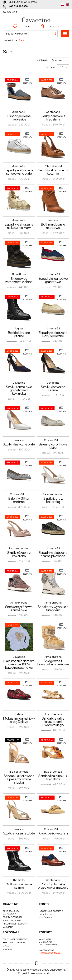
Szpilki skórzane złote (19, 833)
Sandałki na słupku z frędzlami (53, 777)
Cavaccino (11, 904)
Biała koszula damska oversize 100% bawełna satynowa (19, 664)
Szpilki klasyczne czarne (53, 388)
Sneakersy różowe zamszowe (19, 608)
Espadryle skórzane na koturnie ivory (19, 226)
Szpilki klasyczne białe (19, 444)
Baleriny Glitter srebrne (19, 500)
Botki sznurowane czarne (19, 886)
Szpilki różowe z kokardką (19, 554)
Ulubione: (27, 26)
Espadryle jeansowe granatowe (53, 280)
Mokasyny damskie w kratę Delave (19, 720)
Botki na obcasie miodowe (53, 226)
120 (63, 67)
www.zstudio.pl (45, 973)
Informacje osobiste (51, 911)
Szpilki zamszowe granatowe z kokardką (19, 390)
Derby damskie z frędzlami (53, 118)
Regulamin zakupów (14, 943)
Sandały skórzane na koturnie (53, 172)
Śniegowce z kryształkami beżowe (53, 663)
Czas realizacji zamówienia (12, 912)
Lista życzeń (46, 914)
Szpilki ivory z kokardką (53, 500)
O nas (6, 946)
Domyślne (60, 60)
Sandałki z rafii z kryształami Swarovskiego (53, 722)
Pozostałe (11, 932)
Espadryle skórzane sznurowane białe (19, 172)
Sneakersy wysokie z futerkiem (53, 608)
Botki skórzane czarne (19, 334)
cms (32, 973)
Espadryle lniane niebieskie (19, 118)
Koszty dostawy (12, 920)
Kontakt (8, 949)
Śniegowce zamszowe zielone (19, 280)
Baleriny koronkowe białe (53, 446)
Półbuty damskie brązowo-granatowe (53, 886)
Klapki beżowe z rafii (53, 833)
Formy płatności (12, 917)
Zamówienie (46, 918)
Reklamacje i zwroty (15, 924)
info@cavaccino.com (51, 953)
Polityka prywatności (15, 939)
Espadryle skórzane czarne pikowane (53, 554)
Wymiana (8, 927)
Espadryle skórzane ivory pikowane (53, 334)
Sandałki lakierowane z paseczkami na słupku (19, 779)
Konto (44, 904)
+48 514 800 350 (18, 6)
